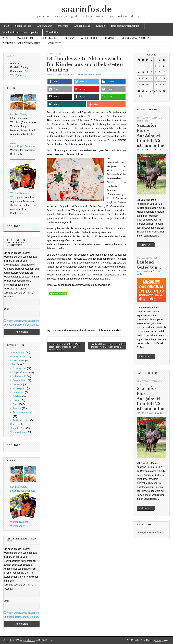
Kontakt (101, 26)
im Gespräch (20, 388)
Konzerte (15, 424)
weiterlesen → (146, 245)
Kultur (16, 400)
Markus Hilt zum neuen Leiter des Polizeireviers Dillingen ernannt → (108, 346)
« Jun (140, 96)
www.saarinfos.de (27, 640)
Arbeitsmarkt (45, 26)
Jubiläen (17, 396)
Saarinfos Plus (23, 26)
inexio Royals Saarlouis (23, 146)
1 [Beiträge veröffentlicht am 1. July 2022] (156, 66)
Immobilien (19, 392)
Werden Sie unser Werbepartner (21, 32)
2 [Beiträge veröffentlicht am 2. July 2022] (160, 66)
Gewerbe (18, 384)
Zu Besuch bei (20, 420)
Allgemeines (19, 372)
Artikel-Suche (82, 26)
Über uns (63, 26)
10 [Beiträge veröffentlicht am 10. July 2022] (164, 72)
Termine (17, 408)
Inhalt (6, 26)
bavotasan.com (162, 640)
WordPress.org (18, 75)
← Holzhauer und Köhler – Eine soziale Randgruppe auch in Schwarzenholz (64, 347)
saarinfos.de (87, 9)
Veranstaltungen (19, 432)
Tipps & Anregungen (23, 412)
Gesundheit (19, 380)
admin (143, 150)
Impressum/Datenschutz (125, 26)
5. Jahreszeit (20, 368)
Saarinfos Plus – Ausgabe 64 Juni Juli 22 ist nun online (151, 135)
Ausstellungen (55, 54)
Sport (16, 404)
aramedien (55, 74)
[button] (60, 82)
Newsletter (52, 32)
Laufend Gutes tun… (149, 265)
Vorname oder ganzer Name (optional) (18, 295)
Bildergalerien (18, 357)
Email (7, 309)
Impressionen (17, 360)
